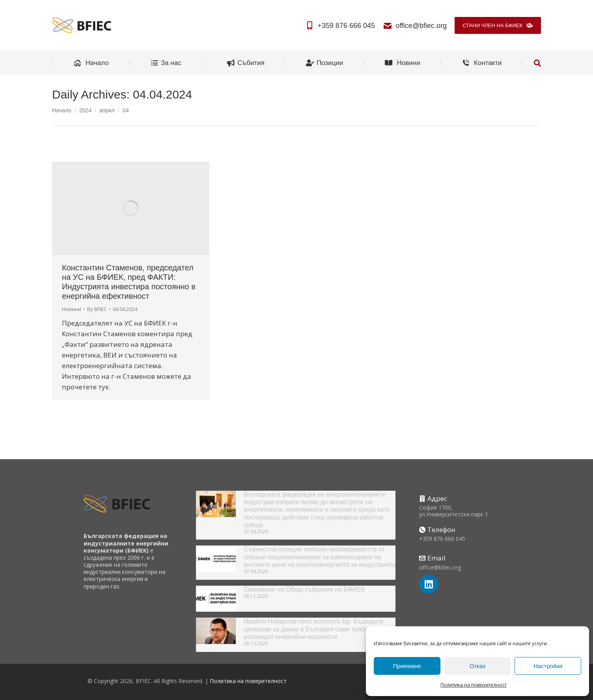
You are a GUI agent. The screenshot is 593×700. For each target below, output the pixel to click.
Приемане (407, 666)
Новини (72, 309)
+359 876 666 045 (340, 26)
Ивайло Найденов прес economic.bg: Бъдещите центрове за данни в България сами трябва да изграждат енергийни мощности (313, 629)
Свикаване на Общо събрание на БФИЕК (304, 589)
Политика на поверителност (474, 685)
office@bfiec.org (415, 26)
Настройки (548, 666)
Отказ (477, 666)
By (97, 309)
